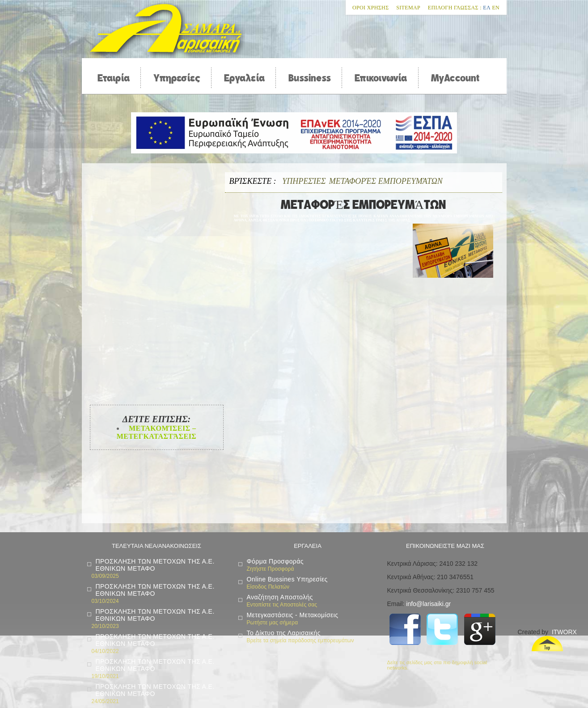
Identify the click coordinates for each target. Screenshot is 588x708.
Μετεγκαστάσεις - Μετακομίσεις (293, 615)
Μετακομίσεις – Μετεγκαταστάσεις (157, 432)
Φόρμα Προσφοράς (275, 561)
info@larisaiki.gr (428, 604)
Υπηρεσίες (177, 78)
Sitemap (408, 8)
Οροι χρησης (371, 8)
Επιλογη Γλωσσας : (455, 8)
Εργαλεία (244, 78)
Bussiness (310, 78)
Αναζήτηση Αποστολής (280, 597)
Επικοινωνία (381, 78)
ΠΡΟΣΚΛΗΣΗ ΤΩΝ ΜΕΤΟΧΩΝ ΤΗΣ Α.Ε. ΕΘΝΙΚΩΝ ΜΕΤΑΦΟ (155, 565)
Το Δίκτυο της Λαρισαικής (284, 633)
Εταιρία (114, 78)
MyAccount (455, 78)
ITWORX (564, 632)
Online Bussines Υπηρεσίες (287, 579)
